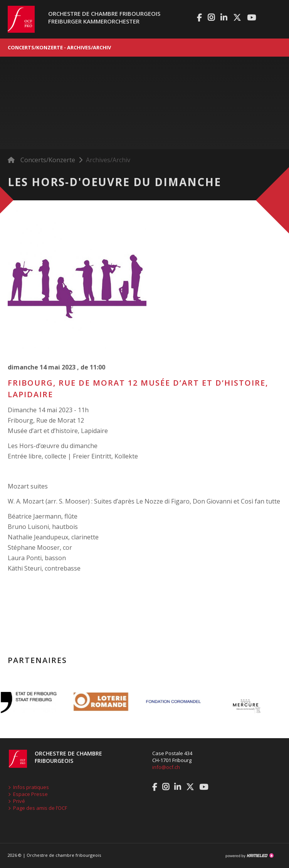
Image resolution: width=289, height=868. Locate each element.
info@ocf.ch (166, 767)
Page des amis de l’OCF (40, 808)
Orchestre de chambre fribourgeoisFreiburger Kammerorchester (104, 17)
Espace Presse (30, 794)
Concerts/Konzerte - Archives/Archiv (144, 48)
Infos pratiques (31, 787)
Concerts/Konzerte (48, 160)
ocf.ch (17, 19)
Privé (19, 801)
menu (276, 19)
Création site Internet (249, 856)
